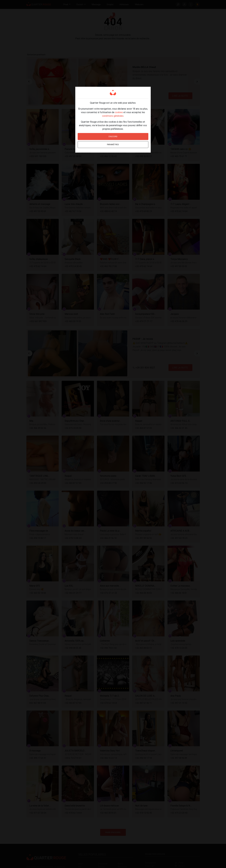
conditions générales (113, 116)
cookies (119, 112)
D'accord (113, 136)
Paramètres (113, 144)
